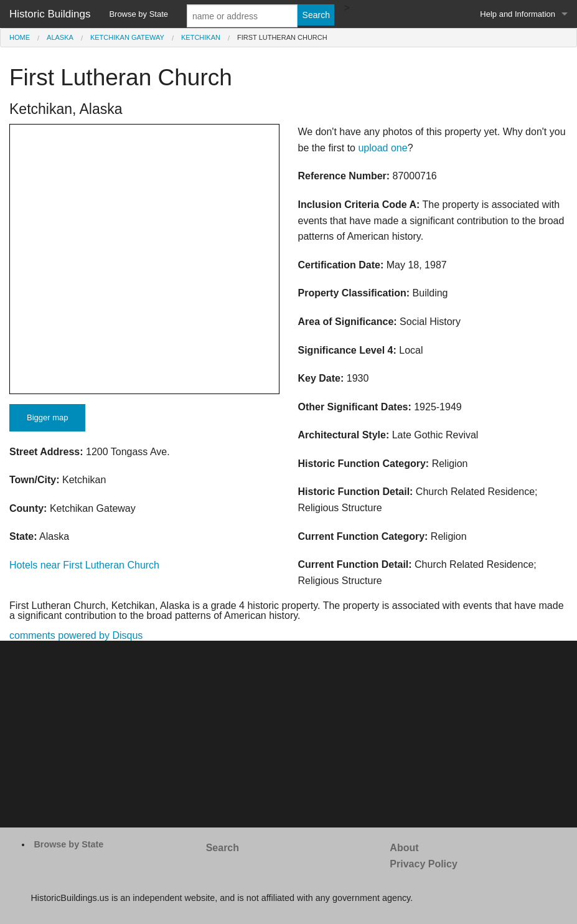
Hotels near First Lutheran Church (84, 565)
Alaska (60, 37)
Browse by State (138, 14)
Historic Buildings (50, 14)
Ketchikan (201, 37)
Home (20, 37)
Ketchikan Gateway (127, 37)
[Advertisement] (288, 734)
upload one (382, 148)
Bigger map (47, 417)
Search (223, 848)
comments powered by (76, 635)
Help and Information (518, 14)
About (404, 848)
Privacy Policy (424, 864)
